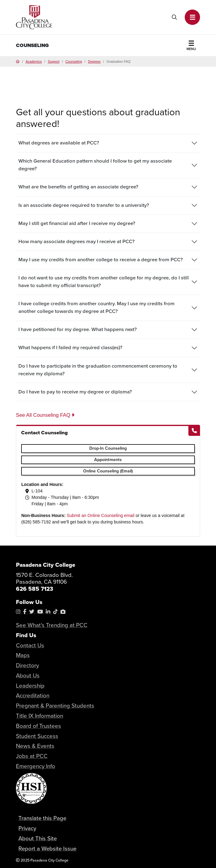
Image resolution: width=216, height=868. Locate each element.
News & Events (35, 746)
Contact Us (30, 645)
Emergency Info (36, 766)
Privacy (27, 828)
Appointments (108, 460)
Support (54, 61)
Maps (23, 655)
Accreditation (33, 695)
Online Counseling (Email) (108, 471)
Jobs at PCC (32, 756)
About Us (28, 675)
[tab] (108, 143)
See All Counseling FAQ (45, 415)
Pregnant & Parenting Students (55, 706)
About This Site (38, 838)
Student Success (37, 736)
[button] (192, 17)
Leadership (30, 686)
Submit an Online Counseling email (101, 515)
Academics (34, 61)
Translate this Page (42, 818)
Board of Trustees (39, 726)
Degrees (94, 61)
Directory (27, 665)
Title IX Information (40, 716)
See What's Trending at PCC (52, 625)
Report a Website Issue (47, 848)
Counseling (32, 45)
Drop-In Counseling (108, 448)
